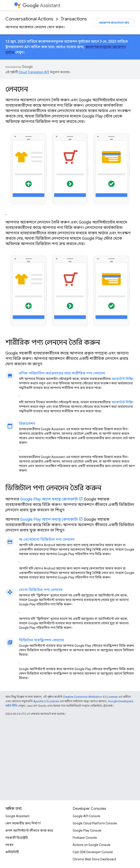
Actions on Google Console (92, 845)
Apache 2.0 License (46, 701)
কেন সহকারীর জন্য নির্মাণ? (23, 823)
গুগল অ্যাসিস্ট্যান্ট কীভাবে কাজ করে (29, 830)
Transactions (74, 19)
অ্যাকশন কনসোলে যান (114, 23)
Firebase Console (85, 838)
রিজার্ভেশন (27, 424)
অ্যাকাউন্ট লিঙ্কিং (122, 379)
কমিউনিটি (12, 852)
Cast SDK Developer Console (93, 852)
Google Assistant (17, 816)
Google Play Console (87, 830)
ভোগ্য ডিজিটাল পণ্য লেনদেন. (41, 590)
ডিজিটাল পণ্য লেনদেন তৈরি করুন (53, 488)
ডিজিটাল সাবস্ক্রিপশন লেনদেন (42, 640)
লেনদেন (17, 89)
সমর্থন (9, 845)
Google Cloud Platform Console (95, 823)
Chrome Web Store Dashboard (94, 859)
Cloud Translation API (34, 72)
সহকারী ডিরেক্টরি (17, 838)
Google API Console (87, 816)
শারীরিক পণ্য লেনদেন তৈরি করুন (53, 342)
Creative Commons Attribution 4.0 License (90, 697)
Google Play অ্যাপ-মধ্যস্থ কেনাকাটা (49, 499)
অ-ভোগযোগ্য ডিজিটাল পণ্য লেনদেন (47, 539)
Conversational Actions (29, 19)
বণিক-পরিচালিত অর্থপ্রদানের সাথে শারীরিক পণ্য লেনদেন (62, 373)
